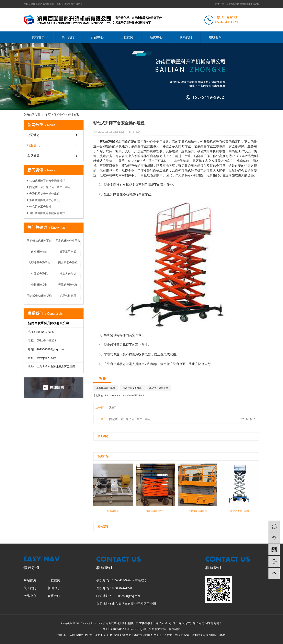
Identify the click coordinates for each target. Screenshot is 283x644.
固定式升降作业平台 (68, 241)
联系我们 (186, 37)
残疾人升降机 (68, 274)
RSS (250, 4)
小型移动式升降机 (106, 388)
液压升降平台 (173, 623)
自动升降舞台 (39, 252)
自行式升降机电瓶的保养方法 (47, 213)
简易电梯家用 (68, 296)
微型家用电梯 (68, 252)
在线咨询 (215, 37)
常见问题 (33, 156)
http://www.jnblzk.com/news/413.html (124, 396)
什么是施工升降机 (40, 207)
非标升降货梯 (39, 285)
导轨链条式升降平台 (39, 241)
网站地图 (242, 4)
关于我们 (68, 37)
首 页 (48, 115)
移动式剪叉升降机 (132, 388)
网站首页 (38, 37)
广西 (110, 635)
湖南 (73, 635)
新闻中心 (156, 37)
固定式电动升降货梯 (39, 296)
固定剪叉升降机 (68, 263)
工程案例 (127, 37)
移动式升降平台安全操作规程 (47, 181)
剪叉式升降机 (39, 274)
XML (257, 4)
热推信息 (220, 4)
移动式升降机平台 (159, 388)
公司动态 (33, 135)
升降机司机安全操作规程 (44, 194)
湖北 (97, 635)
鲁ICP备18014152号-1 (116, 629)
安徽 (122, 635)
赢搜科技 (174, 629)
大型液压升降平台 (39, 263)
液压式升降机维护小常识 (44, 200)
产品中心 (97, 37)
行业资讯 (74, 115)
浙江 (91, 635)
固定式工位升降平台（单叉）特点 (50, 187)
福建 (79, 635)
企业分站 (231, 4)
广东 (104, 635)
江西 (85, 635)
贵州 (116, 635)
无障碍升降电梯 (68, 285)
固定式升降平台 (191, 623)
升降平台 (158, 623)
